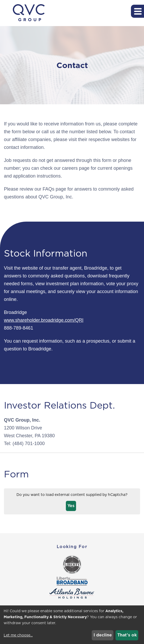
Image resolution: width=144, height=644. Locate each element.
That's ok (127, 635)
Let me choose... (18, 635)
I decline (103, 635)
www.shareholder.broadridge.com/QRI (44, 320)
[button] (137, 11)
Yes (71, 506)
